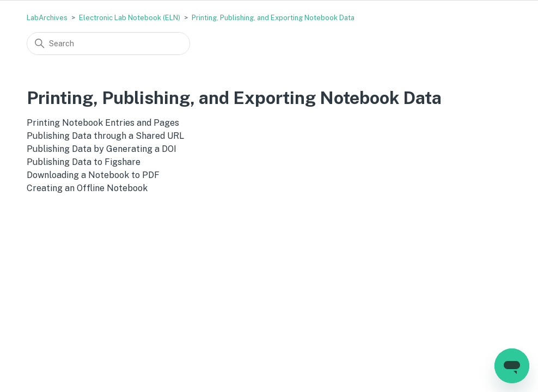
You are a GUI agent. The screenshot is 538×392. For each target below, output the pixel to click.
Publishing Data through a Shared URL (105, 136)
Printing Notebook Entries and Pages (103, 123)
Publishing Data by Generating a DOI (102, 149)
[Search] (108, 44)
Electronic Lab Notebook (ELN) (130, 18)
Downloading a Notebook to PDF (93, 175)
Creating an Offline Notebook (87, 188)
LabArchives (47, 18)
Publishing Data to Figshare (84, 162)
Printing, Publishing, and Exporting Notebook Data (273, 18)
